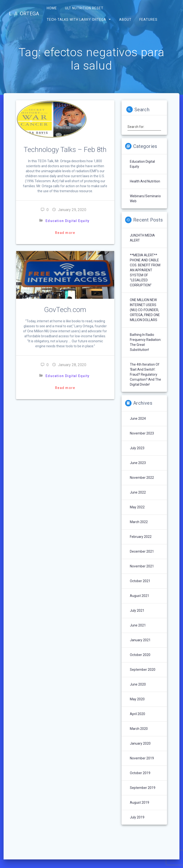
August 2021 (140, 596)
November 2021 (142, 566)
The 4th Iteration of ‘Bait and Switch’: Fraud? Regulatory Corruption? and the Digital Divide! (145, 374)
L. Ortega (24, 14)
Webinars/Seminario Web (145, 199)
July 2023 (137, 448)
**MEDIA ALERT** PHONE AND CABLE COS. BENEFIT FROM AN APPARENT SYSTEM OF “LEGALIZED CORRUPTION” (145, 270)
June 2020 (138, 684)
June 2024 (138, 419)
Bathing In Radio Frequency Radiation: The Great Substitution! (146, 342)
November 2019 (142, 758)
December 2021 (142, 551)
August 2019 (140, 802)
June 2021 (138, 625)
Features (148, 19)
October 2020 (140, 655)
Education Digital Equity (67, 221)
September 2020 (143, 670)
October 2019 (140, 773)
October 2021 (140, 581)
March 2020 (139, 729)
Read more (65, 233)
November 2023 (142, 433)
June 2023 (138, 463)
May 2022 (137, 507)
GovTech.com (65, 310)
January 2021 (140, 640)
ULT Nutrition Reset (84, 8)
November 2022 (142, 478)
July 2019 (137, 817)
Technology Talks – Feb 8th (65, 150)
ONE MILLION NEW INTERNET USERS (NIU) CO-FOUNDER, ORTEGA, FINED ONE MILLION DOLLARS (145, 310)
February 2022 (141, 537)
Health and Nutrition (145, 181)
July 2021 (137, 611)
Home (52, 8)
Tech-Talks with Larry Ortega (76, 19)
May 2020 (137, 699)
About (125, 19)
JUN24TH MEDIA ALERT (142, 238)
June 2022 (138, 492)
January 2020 (140, 743)
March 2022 (139, 522)
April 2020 (137, 714)
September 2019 (143, 788)
